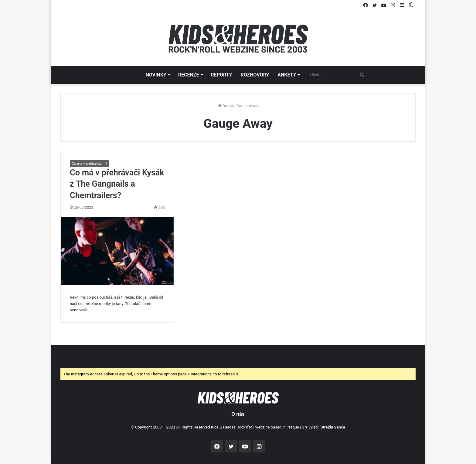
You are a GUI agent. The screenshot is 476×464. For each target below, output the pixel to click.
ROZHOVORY (255, 75)
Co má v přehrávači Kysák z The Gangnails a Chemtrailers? (117, 184)
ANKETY (287, 75)
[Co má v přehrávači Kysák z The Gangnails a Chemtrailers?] (117, 251)
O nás (238, 414)
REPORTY (222, 75)
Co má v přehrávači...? (89, 164)
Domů (226, 106)
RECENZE (189, 75)
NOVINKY (156, 75)
